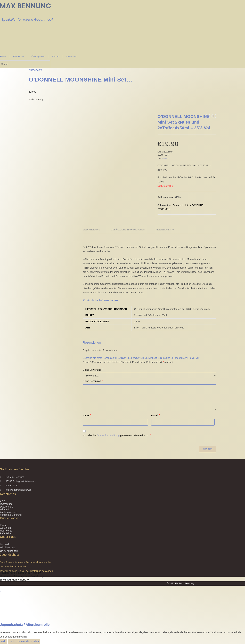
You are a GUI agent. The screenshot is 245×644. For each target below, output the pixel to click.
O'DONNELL (164, 209)
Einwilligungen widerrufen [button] (15, 580)
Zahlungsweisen (9, 512)
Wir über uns (19, 57)
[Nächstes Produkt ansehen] (214, 116)
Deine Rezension (93, 381)
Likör (186, 205)
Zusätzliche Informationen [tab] (128, 230)
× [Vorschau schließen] (1, 591)
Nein (4, 641)
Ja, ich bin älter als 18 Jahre (24, 641)
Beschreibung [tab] (92, 230)
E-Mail (156, 415)
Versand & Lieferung (11, 515)
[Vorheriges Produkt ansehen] (208, 116)
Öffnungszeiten (38, 57)
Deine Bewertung (93, 370)
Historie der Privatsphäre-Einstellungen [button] (23, 576)
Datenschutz (7, 507)
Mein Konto (6, 531)
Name (87, 415)
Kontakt (56, 57)
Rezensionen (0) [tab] (165, 230)
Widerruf (5, 509)
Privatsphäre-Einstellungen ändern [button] (21, 573)
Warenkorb (6, 528)
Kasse (3, 525)
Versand (165, 158)
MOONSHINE (197, 205)
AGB (3, 501)
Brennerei (178, 205)
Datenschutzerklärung (108, 435)
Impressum (71, 57)
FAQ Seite (5, 533)
